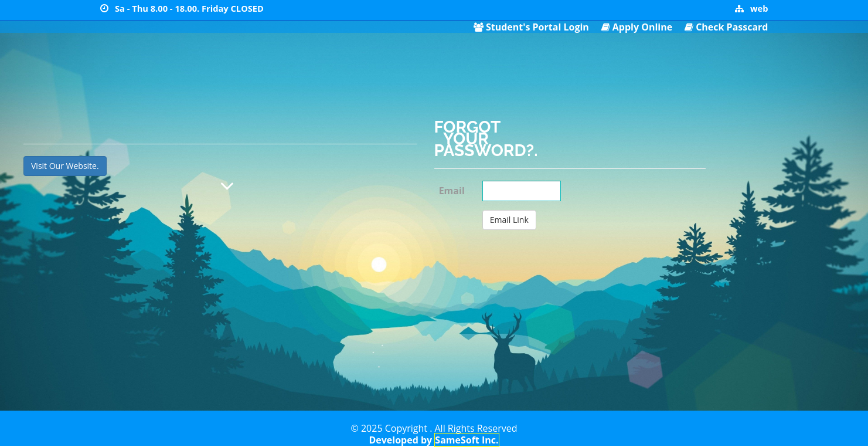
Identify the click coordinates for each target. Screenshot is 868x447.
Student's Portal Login (537, 27)
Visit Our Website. (65, 166)
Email (452, 190)
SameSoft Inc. (467, 440)
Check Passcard (732, 27)
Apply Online (642, 27)
